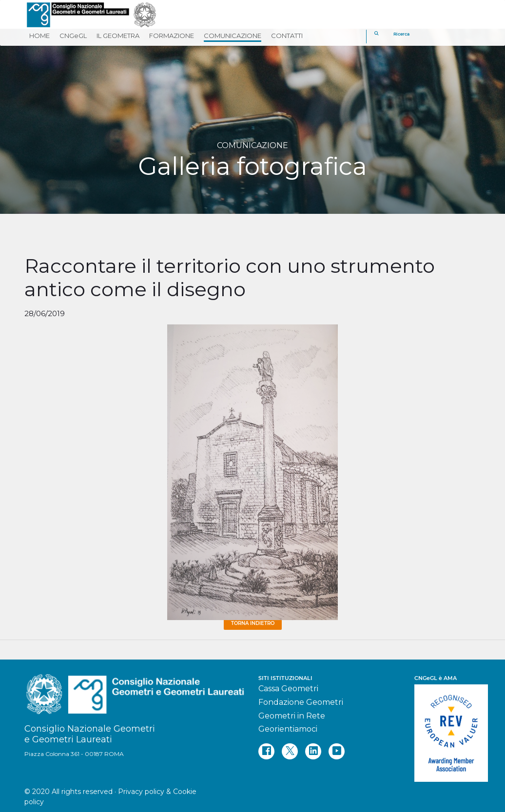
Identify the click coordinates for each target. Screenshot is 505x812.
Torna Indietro (253, 623)
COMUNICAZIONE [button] (233, 36)
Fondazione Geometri (301, 702)
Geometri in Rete (292, 716)
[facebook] (266, 751)
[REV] (447, 728)
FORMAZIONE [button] (172, 36)
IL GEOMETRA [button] (118, 36)
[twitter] (290, 751)
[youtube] (337, 751)
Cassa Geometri (288, 689)
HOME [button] (39, 36)
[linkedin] (313, 751)
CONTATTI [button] (287, 36)
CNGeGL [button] (73, 36)
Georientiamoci (288, 729)
